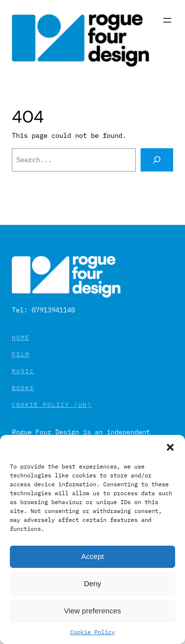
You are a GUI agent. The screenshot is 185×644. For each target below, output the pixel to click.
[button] (170, 447)
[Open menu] (167, 20)
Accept (93, 556)
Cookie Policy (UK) (52, 405)
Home (21, 337)
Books (23, 388)
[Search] (157, 160)
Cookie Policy (92, 632)
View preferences (93, 611)
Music (23, 371)
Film (21, 354)
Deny (92, 583)
